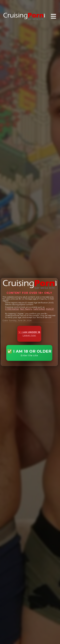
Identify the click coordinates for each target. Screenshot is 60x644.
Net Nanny (26, 309)
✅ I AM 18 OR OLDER (29, 353)
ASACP (50, 309)
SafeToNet (39, 309)
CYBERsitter (12, 309)
